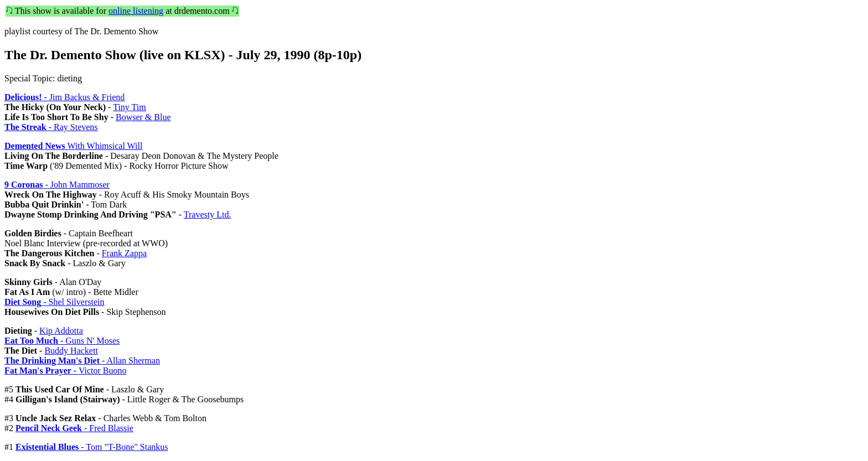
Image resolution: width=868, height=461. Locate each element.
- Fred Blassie (74, 428)
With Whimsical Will (73, 146)
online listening (136, 11)
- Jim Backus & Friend (64, 97)
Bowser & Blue (143, 117)
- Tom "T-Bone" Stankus (92, 447)
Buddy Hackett (71, 351)
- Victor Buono (65, 371)
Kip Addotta (61, 331)
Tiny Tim (129, 107)
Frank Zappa (124, 253)
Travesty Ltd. (208, 214)
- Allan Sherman (82, 361)
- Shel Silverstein (54, 302)
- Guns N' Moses (62, 341)
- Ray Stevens (51, 127)
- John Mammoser (57, 185)
